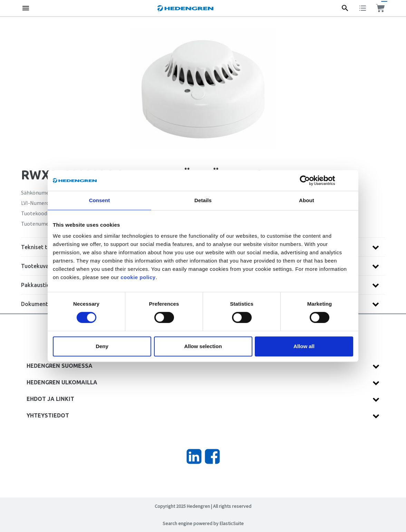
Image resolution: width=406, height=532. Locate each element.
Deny (102, 346)
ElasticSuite (232, 523)
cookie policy (138, 277)
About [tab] (307, 200)
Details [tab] (203, 200)
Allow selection (203, 346)
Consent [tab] (100, 200)
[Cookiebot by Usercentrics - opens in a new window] (310, 180)
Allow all (304, 346)
